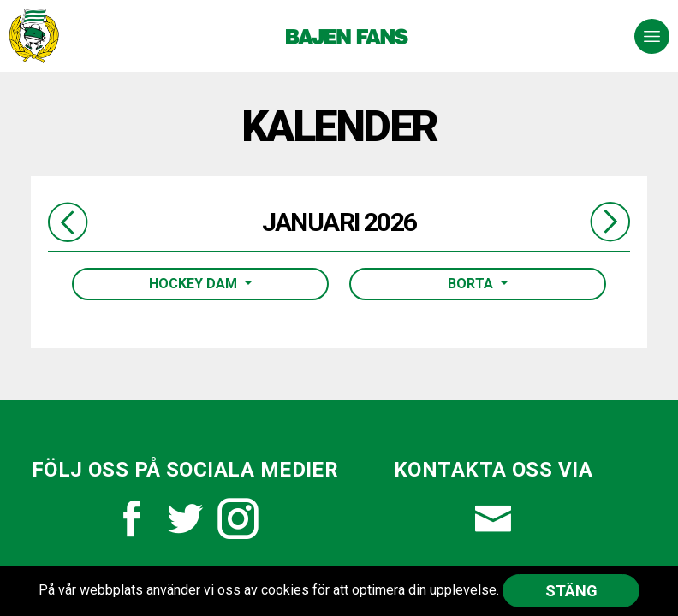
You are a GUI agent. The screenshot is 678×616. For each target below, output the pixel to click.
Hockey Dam (195, 284)
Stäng (571, 591)
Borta (472, 284)
